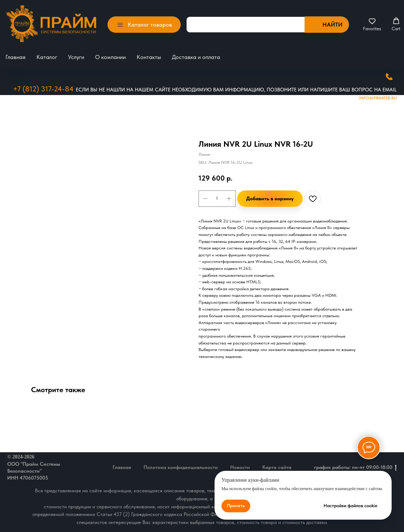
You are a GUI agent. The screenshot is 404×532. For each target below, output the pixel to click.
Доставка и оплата (196, 57)
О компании (110, 57)
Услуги (76, 57)
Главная (15, 57)
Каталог (47, 57)
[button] (372, 24)
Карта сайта (277, 467)
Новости (240, 467)
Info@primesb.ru (378, 98)
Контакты (149, 57)
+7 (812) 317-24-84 (43, 89)
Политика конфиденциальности (181, 467)
